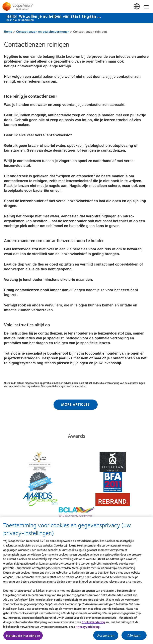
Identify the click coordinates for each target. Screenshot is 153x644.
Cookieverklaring (93, 624)
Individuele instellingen (23, 637)
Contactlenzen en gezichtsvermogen (43, 31)
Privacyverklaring (88, 628)
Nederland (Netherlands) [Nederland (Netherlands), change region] (137, 7)
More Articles (75, 404)
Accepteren (106, 637)
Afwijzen (134, 637)
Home (8, 31)
